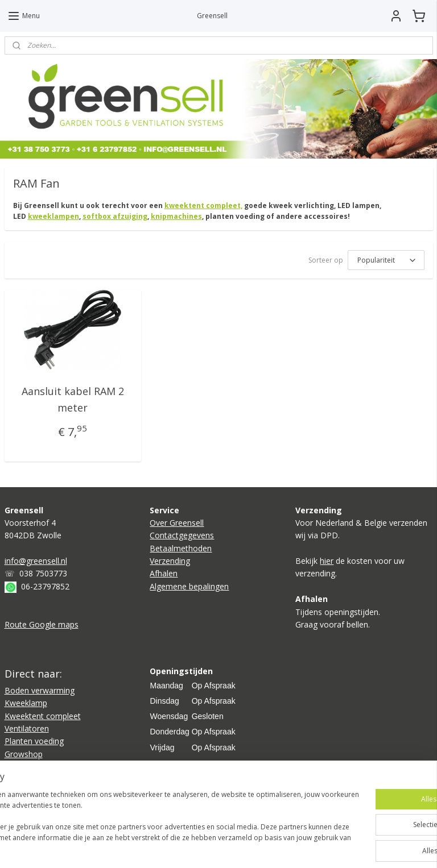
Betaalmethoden (181, 548)
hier (327, 561)
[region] (143, 817)
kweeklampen (53, 216)
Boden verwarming (40, 690)
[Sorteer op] (386, 260)
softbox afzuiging (115, 216)
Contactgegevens (182, 535)
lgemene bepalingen (192, 586)
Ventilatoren (27, 728)
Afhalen (164, 573)
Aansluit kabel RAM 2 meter (73, 399)
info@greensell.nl (36, 561)
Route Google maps (42, 624)
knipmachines (176, 216)
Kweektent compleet (43, 716)
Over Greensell (177, 523)
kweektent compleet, (203, 205)
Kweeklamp (26, 703)
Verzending (170, 561)
